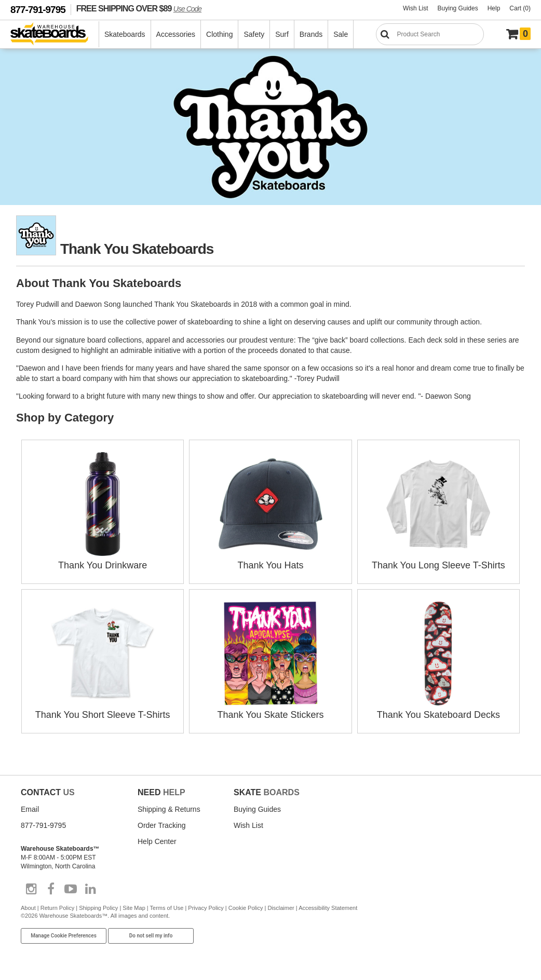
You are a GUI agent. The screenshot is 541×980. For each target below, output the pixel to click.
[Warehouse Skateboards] (55, 35)
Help (494, 8)
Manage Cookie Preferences (64, 936)
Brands (311, 34)
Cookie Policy (246, 908)
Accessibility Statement (328, 908)
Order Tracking (162, 825)
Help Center (157, 841)
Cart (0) (520, 8)
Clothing (219, 34)
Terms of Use (167, 908)
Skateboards (125, 34)
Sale (341, 34)
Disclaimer (281, 908)
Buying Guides (458, 8)
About (28, 908)
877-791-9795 (38, 10)
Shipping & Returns (169, 809)
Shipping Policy (98, 908)
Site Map (134, 908)
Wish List (416, 8)
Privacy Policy (206, 908)
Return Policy (57, 908)
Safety (254, 34)
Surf (282, 34)
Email (30, 809)
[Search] (430, 34)
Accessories (176, 34)
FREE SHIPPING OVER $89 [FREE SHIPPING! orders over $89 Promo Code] (139, 8)
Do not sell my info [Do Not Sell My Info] (151, 936)
